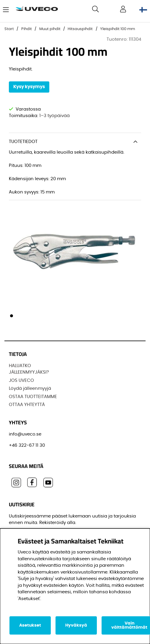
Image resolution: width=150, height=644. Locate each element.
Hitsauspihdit (80, 29)
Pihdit (27, 29)
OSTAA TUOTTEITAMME (33, 397)
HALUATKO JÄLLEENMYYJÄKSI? (29, 369)
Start (9, 29)
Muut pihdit (50, 29)
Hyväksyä (76, 625)
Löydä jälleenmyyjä (30, 388)
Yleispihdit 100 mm (118, 29)
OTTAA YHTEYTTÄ (27, 405)
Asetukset (30, 625)
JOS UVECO (21, 381)
